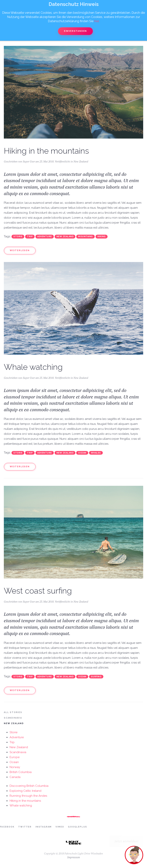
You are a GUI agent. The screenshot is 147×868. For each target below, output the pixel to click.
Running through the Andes (28, 796)
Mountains (85, 236)
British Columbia (21, 772)
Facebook (7, 827)
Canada (15, 777)
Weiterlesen (20, 250)
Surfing (96, 677)
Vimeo (60, 827)
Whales (96, 453)
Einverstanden (75, 31)
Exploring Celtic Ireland (25, 791)
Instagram (44, 827)
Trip (30, 236)
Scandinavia (13, 718)
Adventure (45, 236)
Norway (15, 767)
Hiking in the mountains (46, 151)
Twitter (25, 827)
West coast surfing (38, 591)
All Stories (13, 712)
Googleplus (78, 827)
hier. (97, 21)
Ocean (82, 453)
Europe (15, 757)
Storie (18, 236)
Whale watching (33, 367)
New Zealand (81, 161)
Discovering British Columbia (29, 786)
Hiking (102, 236)
